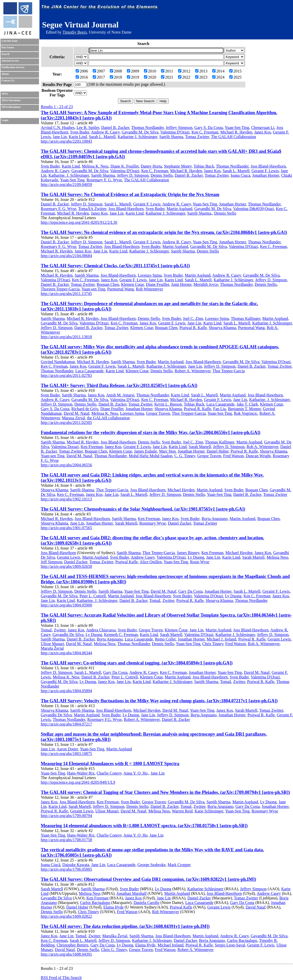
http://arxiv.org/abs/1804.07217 (66, 724)
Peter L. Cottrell (93, 596)
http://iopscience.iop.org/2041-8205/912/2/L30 (79, 222)
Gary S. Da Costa (209, 128)
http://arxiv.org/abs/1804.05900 (66, 605)
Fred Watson (234, 456)
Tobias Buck (204, 166)
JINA (5, 94)
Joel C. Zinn (193, 318)
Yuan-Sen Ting (237, 128)
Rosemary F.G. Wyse (105, 719)
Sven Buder (80, 132)
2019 (133, 77)
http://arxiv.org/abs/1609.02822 (66, 916)
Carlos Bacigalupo (95, 903)
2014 (218, 71)
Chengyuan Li (263, 128)
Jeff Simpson (51, 562)
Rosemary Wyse (153, 523)
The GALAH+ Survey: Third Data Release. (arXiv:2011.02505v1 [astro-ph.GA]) (119, 385)
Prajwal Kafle (127, 562)
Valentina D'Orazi (175, 132)
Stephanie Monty (178, 166)
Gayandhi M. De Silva (140, 132)
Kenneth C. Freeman (121, 635)
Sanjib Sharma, (200, 213)
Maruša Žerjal (52, 648)
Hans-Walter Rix (81, 773)
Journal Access (10, 61)
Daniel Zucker (179, 523)
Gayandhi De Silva (68, 635)
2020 (150, 77)
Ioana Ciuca (240, 175)
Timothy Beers (75, 32)
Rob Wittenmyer (149, 289)
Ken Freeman (92, 447)
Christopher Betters (72, 945)
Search (5, 54)
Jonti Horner (181, 284)
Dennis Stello (162, 175)
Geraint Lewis (69, 557)
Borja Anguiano (215, 519)
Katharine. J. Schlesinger (69, 175)
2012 (184, 71)
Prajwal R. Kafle (193, 328)
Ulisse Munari (52, 644)
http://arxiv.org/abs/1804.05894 (66, 691)
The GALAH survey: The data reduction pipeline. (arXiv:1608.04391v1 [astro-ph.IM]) (125, 926)
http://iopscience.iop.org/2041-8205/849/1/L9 (78, 782)
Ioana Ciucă (51, 865)
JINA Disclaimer (11, 107)
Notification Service (13, 67)
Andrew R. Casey (105, 132)
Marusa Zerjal (73, 418)
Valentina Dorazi (65, 447)
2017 (99, 77)
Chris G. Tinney (114, 950)
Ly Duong (196, 557)
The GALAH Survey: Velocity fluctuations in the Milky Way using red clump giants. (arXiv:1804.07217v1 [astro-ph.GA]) (159, 701)
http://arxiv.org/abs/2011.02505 (66, 422)
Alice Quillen (151, 562)
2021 (167, 77)
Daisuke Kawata (76, 865)
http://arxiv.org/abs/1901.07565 (66, 528)
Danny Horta (151, 166)
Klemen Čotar (176, 630)
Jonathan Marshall (131, 893)
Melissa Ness (277, 557)
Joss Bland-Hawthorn (268, 166)
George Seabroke (151, 865)
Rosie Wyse (200, 562)
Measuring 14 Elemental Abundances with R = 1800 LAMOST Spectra (110, 764)
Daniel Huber (218, 451)
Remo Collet (165, 639)
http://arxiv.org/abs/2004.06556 (66, 465)
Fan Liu (220, 409)
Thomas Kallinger (245, 318)
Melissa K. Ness (95, 166)
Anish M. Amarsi (120, 395)
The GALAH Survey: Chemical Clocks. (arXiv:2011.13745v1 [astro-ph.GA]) (115, 266)
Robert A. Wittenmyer (192, 371)
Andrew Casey (143, 557)
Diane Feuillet (158, 284)
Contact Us (8, 80)
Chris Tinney (213, 644)
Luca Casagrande (90, 371)
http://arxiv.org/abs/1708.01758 (66, 840)
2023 (201, 77)
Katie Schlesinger (209, 811)
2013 (201, 71)
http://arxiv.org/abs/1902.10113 (66, 499)
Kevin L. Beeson (168, 404)
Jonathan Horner (266, 175)
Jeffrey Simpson (179, 128)
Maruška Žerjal (115, 936)
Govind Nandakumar (58, 362)
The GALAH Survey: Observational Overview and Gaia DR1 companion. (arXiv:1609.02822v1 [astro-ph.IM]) (148, 879)
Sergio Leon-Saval (230, 945)
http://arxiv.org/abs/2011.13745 (66, 294)
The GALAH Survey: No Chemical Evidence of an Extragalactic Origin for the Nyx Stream (130, 195)
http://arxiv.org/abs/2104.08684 (66, 256)
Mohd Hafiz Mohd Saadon (150, 456)
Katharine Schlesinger (205, 889)
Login (5, 120)
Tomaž (155, 600)
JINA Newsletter (11, 100)
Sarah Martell (200, 447)
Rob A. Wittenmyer (262, 447)
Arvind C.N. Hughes (58, 128)
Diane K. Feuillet (125, 166)
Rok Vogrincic (246, 413)
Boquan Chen (108, 284)
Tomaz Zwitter (197, 137)
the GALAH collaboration (108, 418)
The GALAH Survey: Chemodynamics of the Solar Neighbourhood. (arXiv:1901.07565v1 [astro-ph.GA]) (143, 509)
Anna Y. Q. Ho (135, 835)
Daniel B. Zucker (115, 128)
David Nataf (256, 907)
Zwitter (168, 600)
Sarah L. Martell (102, 137)
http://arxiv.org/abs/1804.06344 (66, 653)
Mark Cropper (179, 865)
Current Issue (10, 41)
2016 (82, 77)
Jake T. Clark (247, 404)
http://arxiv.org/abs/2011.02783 (66, 375)
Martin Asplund (179, 209)
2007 (99, 71)
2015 (235, 71)
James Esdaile (145, 451)
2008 (116, 71)
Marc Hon (167, 451)
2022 (184, 77)
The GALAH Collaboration (234, 137)
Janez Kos (263, 132)
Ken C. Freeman (205, 132)
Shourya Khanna (222, 328)
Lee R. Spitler (88, 128)
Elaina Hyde (114, 907)
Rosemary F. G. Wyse (104, 180)
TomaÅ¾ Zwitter (92, 209)
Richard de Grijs (85, 409)
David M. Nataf (77, 413)
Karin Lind (78, 137)
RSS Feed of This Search (61, 978)
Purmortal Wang (121, 289)
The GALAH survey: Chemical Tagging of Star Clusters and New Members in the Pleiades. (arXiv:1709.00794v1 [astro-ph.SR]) (165, 792)
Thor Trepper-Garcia (189, 413)
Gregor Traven (158, 413)
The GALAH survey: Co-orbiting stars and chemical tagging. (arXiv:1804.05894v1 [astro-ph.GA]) (137, 663)
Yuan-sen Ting (93, 289)
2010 (150, 71)
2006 (82, 71)
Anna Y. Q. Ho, (136, 773)
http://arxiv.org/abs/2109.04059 (66, 184)
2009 (133, 71)
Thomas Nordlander (148, 128)
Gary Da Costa (190, 591)
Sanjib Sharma (171, 137)
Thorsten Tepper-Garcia (60, 289)
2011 (167, 71)
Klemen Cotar (132, 284)
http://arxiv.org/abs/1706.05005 (66, 869)
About (5, 74)
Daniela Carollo (146, 903)
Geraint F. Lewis (265, 171)
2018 (116, 77)
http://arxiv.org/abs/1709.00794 (66, 816)
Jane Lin (60, 137)
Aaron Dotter (67, 749)
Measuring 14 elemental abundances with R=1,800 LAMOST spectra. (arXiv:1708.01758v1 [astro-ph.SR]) (144, 826)
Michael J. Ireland (221, 639)
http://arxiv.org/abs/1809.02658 (66, 566)
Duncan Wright (258, 456)
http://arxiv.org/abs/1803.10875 (66, 754)
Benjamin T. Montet (244, 409)
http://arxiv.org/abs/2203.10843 (66, 141)
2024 (218, 77)
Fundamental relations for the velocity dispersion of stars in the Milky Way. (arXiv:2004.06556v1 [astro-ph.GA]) (151, 433)
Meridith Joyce (206, 284)
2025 (235, 77)
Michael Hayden (181, 490)
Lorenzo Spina (150, 275)
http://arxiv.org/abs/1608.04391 (66, 954)
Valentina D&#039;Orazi (253, 209)
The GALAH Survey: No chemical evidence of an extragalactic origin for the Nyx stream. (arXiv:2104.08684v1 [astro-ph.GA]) (164, 232)
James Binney (188, 553)
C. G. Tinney (185, 456)
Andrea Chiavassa (101, 630)
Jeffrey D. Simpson (133, 175)
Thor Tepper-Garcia (229, 371)
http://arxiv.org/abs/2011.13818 (66, 337)
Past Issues (8, 47)
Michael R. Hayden (236, 132)
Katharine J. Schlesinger (137, 137)
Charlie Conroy (109, 773)
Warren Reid (182, 811)
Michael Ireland (170, 945)
